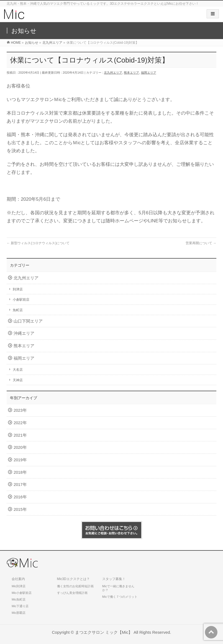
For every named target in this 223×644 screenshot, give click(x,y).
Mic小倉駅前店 (22, 593)
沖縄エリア (24, 333)
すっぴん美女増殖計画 (72, 593)
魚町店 (18, 310)
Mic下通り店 (20, 606)
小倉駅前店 (21, 300)
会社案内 (18, 579)
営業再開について (201, 243)
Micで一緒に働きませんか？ (118, 588)
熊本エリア (131, 73)
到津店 (18, 289)
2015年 (20, 509)
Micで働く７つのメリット (120, 597)
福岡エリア (149, 73)
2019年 (20, 460)
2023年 (20, 410)
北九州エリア (113, 73)
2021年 (20, 435)
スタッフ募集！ (114, 579)
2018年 (20, 472)
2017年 (20, 485)
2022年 (20, 423)
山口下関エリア (28, 321)
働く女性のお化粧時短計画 (75, 586)
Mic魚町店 (19, 599)
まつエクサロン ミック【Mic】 (104, 632)
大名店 (18, 370)
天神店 (18, 380)
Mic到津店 (19, 586)
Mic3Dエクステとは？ (73, 579)
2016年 (20, 497)
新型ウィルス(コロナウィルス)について (38, 243)
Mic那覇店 (19, 613)
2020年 (20, 447)
